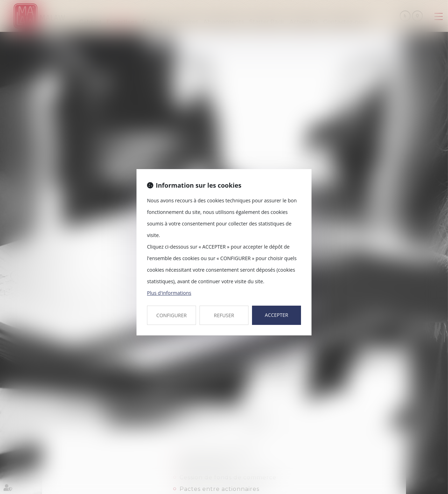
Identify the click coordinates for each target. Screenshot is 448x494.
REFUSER (224, 315)
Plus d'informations (169, 293)
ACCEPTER (277, 315)
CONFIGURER (172, 315)
